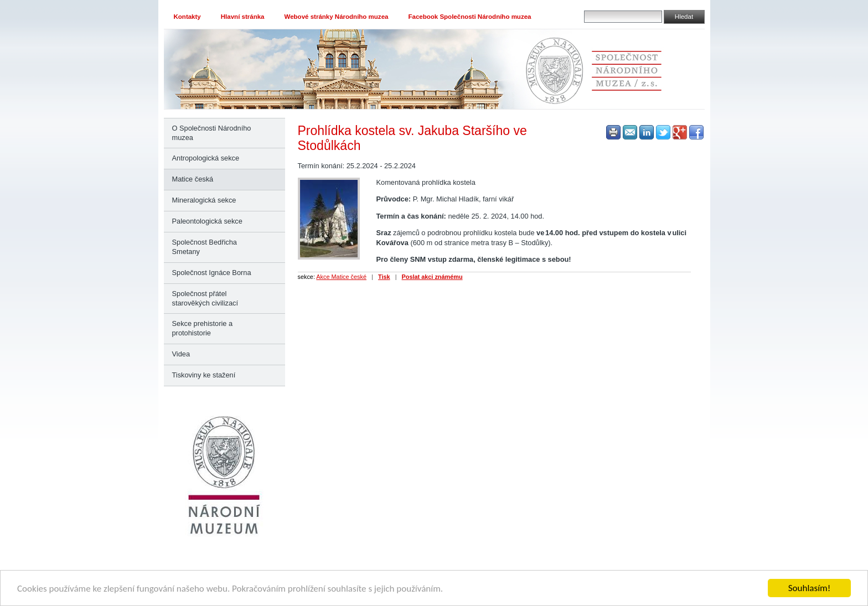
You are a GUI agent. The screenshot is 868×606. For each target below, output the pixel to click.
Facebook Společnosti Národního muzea (469, 17)
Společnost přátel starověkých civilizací (205, 298)
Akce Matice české (341, 277)
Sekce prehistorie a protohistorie (203, 328)
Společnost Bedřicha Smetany (205, 247)
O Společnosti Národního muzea (212, 133)
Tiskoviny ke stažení (204, 375)
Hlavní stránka (243, 17)
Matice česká (193, 179)
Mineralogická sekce (204, 200)
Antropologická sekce (206, 158)
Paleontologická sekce (207, 221)
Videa (181, 354)
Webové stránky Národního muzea (337, 17)
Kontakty (187, 17)
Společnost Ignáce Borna (212, 273)
